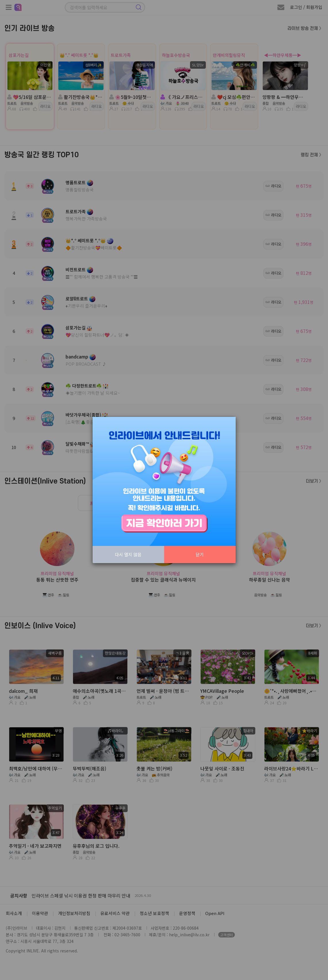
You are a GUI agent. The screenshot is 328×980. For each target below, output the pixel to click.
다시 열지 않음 (128, 554)
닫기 (200, 554)
